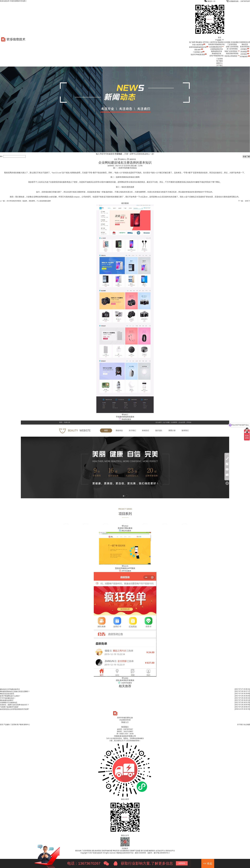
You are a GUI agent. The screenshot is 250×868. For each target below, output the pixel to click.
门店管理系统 (232, 44)
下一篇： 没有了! (244, 201)
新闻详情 (133, 159)
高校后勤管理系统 (232, 54)
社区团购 (227, 42)
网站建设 (199, 42)
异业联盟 (245, 52)
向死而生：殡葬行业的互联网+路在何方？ (15, 705)
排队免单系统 (96, 851)
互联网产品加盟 (135, 851)
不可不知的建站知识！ (8, 698)
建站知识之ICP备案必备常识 (10, 689)
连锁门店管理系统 (232, 47)
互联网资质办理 (245, 42)
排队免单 (199, 50)
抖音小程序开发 (199, 45)
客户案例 (220, 61)
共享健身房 (245, 57)
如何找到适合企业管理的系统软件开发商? (15, 709)
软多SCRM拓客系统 (199, 55)
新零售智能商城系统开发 (199, 47)
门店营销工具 (199, 52)
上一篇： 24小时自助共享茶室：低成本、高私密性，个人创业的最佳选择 (25, 201)
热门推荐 (192, 42)
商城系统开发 (217, 54)
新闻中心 (220, 63)
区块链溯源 (235, 42)
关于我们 (220, 65)
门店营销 (220, 59)
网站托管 (245, 44)
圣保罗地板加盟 (107, 851)
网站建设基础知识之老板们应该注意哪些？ (15, 691)
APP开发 (206, 42)
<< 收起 (208, 863)
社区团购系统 (124, 851)
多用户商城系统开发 (217, 56)
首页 (220, 38)
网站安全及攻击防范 (7, 694)
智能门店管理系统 (232, 51)
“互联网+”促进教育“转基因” (9, 707)
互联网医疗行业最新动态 (9, 703)
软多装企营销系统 (232, 56)
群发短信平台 (170, 851)
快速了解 (246, 157)
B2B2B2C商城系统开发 (217, 44)
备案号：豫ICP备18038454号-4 (158, 853)
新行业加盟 (145, 851)
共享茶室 (245, 54)
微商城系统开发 (217, 51)
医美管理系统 (245, 47)
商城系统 (221, 42)
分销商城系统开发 (217, 49)
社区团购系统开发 (217, 47)
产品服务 (220, 40)
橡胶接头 (152, 851)
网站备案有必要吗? (7, 700)
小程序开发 (213, 42)
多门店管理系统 (232, 49)
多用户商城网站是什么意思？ (10, 696)
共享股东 (245, 49)
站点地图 (247, 725)
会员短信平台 (160, 851)
